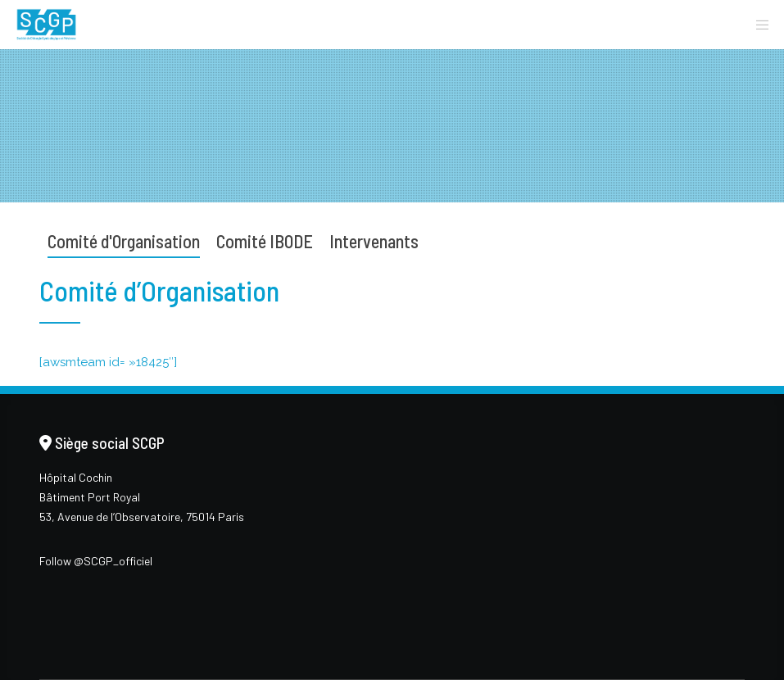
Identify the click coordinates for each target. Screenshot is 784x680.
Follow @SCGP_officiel (96, 561)
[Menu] (757, 25)
